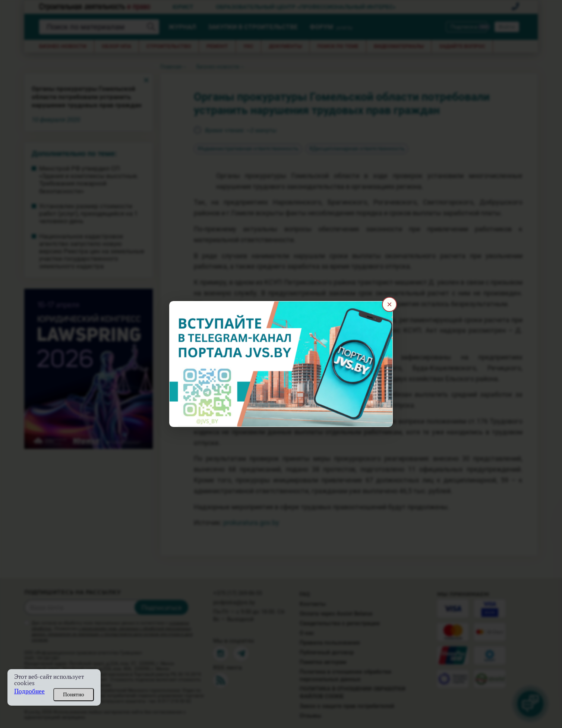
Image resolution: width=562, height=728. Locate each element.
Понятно (74, 694)
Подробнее (29, 691)
